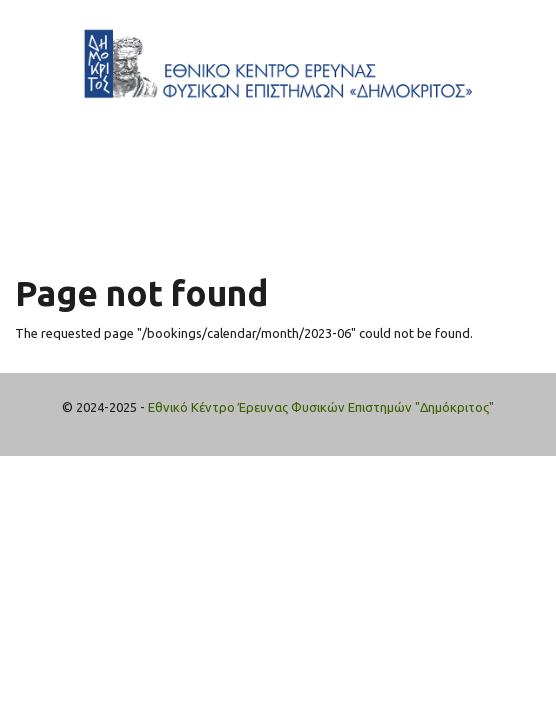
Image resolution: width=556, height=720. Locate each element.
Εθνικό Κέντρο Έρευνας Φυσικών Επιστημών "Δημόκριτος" (321, 407)
